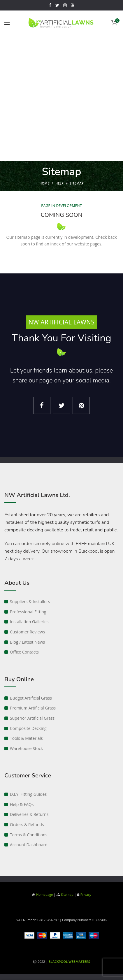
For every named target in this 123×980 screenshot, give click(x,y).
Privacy (86, 894)
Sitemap (67, 894)
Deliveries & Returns (29, 814)
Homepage (44, 894)
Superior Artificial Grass (32, 718)
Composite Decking (28, 728)
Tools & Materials (26, 738)
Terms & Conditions (29, 835)
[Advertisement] (61, 100)
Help (59, 183)
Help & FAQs (22, 804)
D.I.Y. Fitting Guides (28, 794)
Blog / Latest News (27, 642)
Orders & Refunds (27, 824)
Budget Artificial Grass (31, 698)
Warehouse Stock (26, 748)
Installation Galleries (29, 622)
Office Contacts (24, 652)
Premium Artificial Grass (33, 708)
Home (44, 183)
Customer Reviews (27, 632)
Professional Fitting (28, 612)
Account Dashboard (29, 845)
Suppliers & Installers (30, 601)
